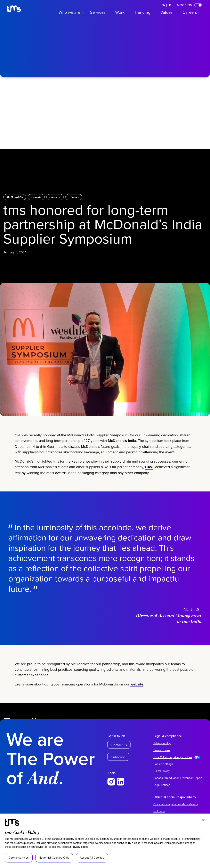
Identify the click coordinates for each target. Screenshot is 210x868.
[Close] (203, 820)
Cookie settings (163, 764)
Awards (36, 197)
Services (98, 12)
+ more (74, 197)
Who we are (69, 12)
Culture (55, 197)
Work (120, 12)
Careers (190, 12)
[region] (105, 841)
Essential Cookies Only (54, 858)
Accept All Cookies (92, 858)
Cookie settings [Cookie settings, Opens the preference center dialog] (19, 858)
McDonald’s (15, 197)
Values (166, 12)
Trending (142, 12)
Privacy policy (80, 847)
